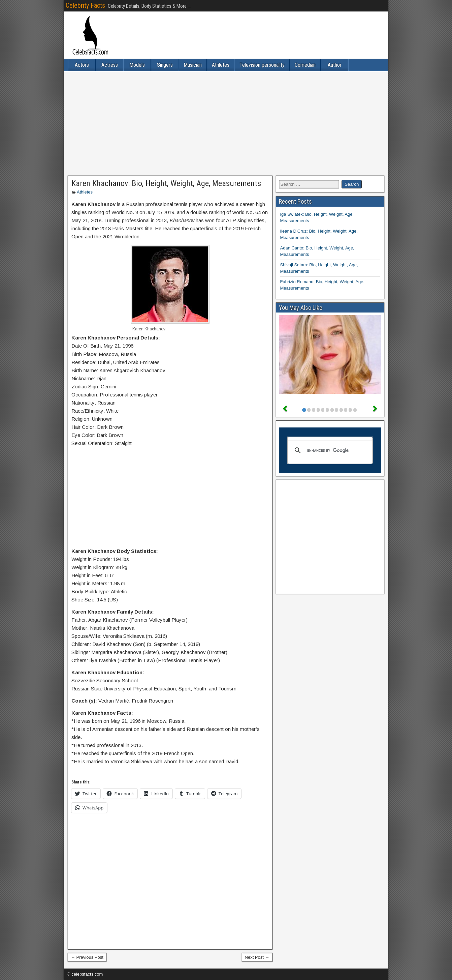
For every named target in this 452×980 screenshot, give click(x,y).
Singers (165, 65)
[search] (329, 450)
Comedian (305, 65)
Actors (82, 65)
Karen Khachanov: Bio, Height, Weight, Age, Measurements (166, 183)
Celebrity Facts (85, 5)
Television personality (262, 65)
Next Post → (257, 957)
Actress (110, 65)
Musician (193, 65)
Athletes (221, 65)
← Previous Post (87, 957)
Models (137, 65)
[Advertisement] (226, 123)
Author (335, 65)
